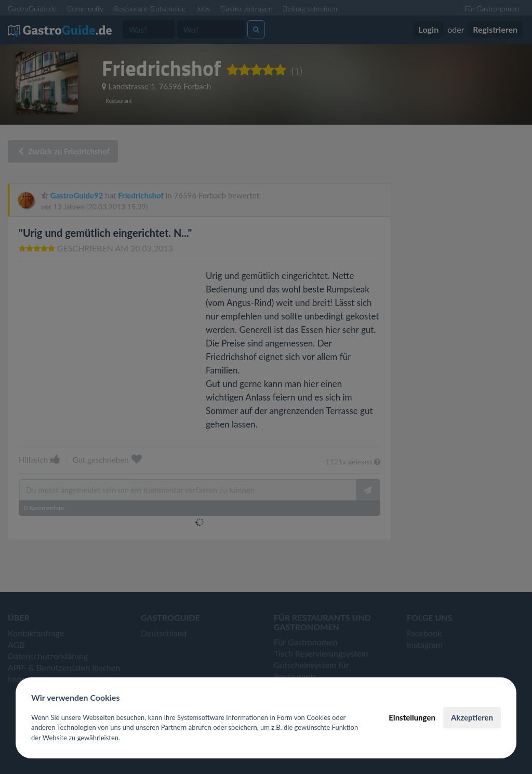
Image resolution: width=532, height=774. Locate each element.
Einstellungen (412, 717)
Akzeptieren (472, 717)
